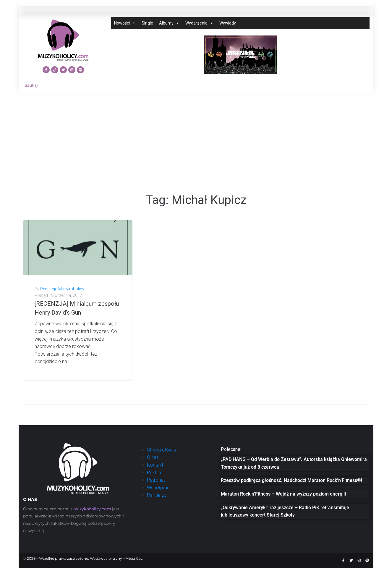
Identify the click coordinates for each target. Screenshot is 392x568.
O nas (153, 457)
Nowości (125, 23)
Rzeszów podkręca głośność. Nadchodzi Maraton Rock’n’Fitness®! (291, 480)
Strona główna (162, 450)
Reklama (156, 473)
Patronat (156, 480)
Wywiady (228, 23)
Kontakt (155, 465)
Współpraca (160, 488)
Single (147, 23)
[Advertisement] (196, 148)
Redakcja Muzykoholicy (62, 289)
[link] (92, 509)
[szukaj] (63, 85)
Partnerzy (157, 495)
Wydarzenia (199, 23)
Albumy (169, 23)
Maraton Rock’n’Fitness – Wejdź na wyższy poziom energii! (283, 494)
